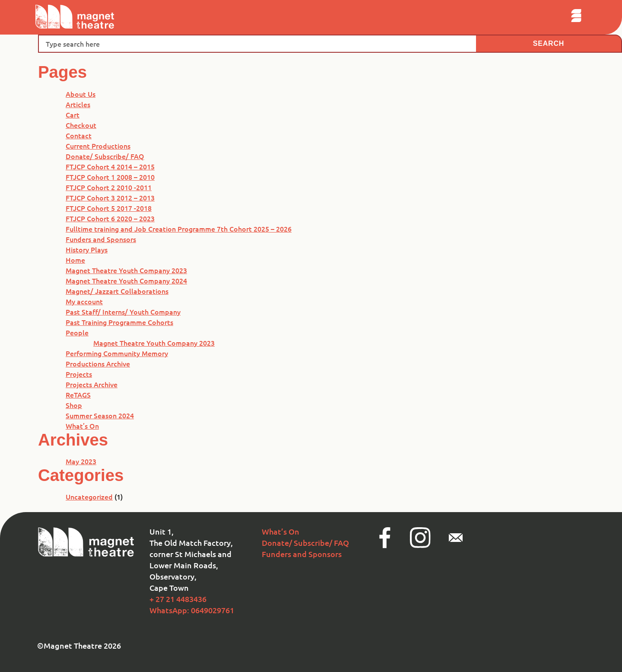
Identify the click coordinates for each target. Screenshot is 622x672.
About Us (81, 94)
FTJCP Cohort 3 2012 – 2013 (110, 197)
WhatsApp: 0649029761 (192, 610)
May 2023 (81, 461)
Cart (73, 115)
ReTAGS (78, 395)
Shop (74, 405)
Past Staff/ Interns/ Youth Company (123, 312)
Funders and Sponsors (101, 239)
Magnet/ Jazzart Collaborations (117, 291)
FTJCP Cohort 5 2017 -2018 (109, 208)
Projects (79, 374)
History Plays (87, 249)
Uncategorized (89, 497)
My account (84, 301)
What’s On (82, 426)
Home (75, 260)
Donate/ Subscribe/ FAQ (105, 156)
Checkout (81, 125)
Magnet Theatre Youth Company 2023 (126, 270)
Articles (78, 104)
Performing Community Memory (117, 353)
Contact (79, 135)
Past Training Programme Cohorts (119, 322)
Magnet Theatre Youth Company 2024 (126, 280)
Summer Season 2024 (100, 415)
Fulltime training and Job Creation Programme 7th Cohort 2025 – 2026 (179, 229)
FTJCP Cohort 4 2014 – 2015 (110, 166)
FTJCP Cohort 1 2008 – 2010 (110, 177)
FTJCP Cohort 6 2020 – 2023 (110, 218)
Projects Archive (92, 384)
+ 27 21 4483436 (178, 599)
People (77, 332)
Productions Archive (98, 363)
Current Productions (98, 146)
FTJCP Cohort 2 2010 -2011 (109, 187)
